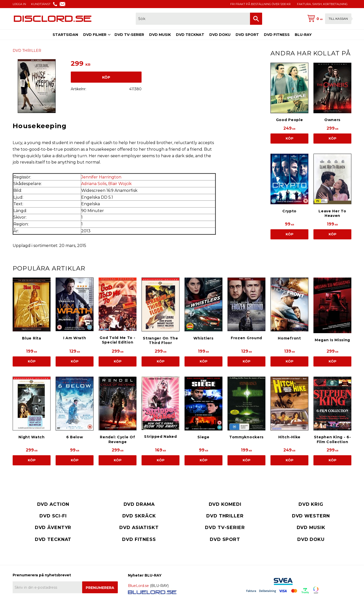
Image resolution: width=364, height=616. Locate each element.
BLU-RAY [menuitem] (303, 35)
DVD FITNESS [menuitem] (277, 35)
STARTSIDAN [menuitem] (65, 35)
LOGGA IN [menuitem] (19, 4)
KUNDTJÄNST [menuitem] (41, 4)
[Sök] (256, 19)
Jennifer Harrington (101, 177)
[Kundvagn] (328, 19)
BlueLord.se (138, 586)
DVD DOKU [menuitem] (220, 35)
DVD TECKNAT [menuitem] (190, 35)
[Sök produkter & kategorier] (193, 19)
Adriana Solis (94, 184)
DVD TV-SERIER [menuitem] (129, 35)
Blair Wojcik (120, 184)
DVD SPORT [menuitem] (247, 35)
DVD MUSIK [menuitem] (160, 35)
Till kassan (338, 19)
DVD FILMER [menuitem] (95, 35)
